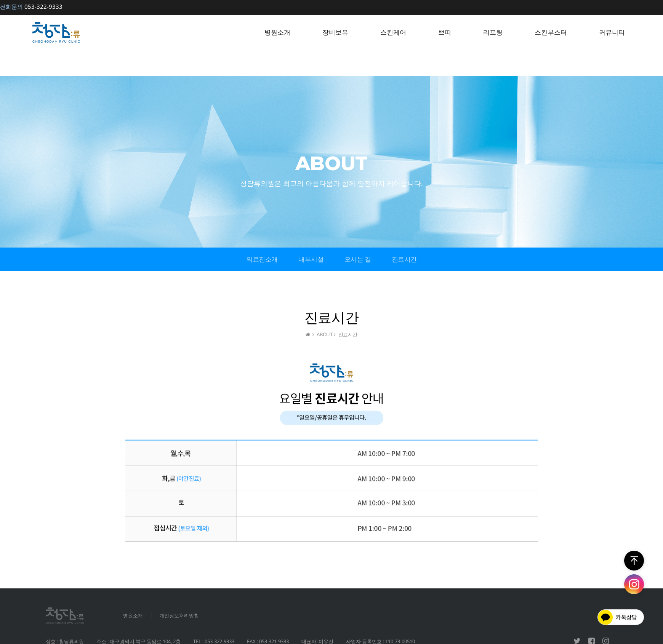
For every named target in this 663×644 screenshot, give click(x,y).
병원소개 (277, 32)
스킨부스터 (551, 32)
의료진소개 (262, 259)
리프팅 (493, 32)
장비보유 (335, 32)
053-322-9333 (31, 6)
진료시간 (404, 259)
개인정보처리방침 (179, 615)
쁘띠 (445, 32)
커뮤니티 (612, 32)
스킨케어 (393, 32)
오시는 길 (358, 259)
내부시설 (311, 259)
